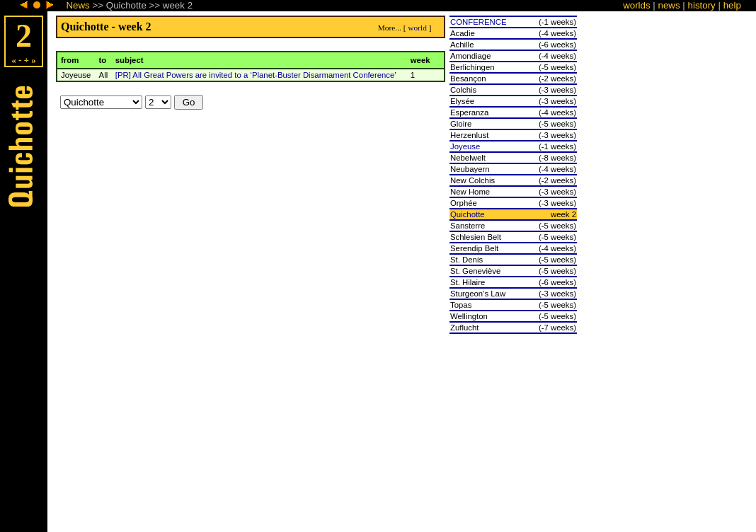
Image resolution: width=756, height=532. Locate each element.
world (417, 28)
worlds (637, 5)
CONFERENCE (479, 22)
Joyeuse (465, 146)
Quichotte (468, 214)
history (702, 5)
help (732, 5)
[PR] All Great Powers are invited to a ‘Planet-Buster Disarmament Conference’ (256, 75)
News (78, 5)
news (669, 5)
